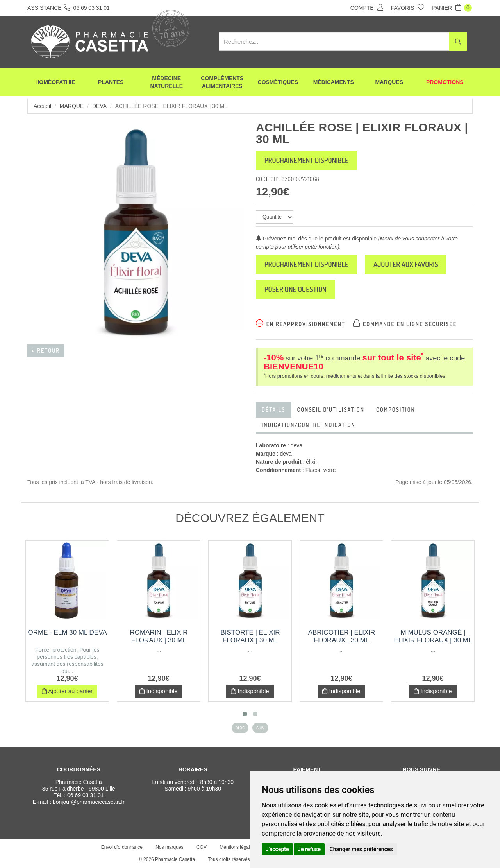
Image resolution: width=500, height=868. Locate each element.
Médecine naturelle (166, 82)
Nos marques (169, 848)
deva (99, 106)
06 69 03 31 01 (85, 796)
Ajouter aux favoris (407, 265)
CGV (202, 848)
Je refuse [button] (309, 849)
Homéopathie (55, 82)
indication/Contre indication (309, 425)
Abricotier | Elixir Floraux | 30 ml (342, 637)
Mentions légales (237, 848)
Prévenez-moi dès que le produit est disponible (316, 239)
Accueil (42, 106)
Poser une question (296, 290)
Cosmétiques (278, 82)
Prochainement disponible (307, 161)
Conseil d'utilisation (331, 410)
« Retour (46, 351)
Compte (367, 7)
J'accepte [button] (277, 849)
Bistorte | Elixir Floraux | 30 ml (250, 637)
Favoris (408, 7)
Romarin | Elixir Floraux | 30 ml (159, 637)
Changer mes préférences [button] (361, 849)
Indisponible (158, 691)
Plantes (111, 82)
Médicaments (334, 82)
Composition (396, 410)
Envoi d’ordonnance (122, 848)
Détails (274, 410)
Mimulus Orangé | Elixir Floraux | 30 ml (433, 637)
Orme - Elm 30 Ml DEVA (67, 633)
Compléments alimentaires (222, 82)
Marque (72, 106)
